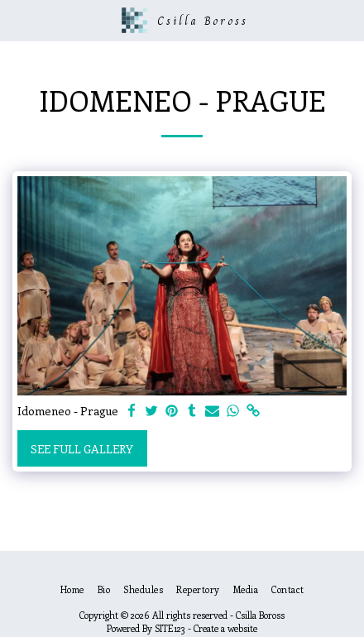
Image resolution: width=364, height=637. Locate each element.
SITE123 (170, 628)
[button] (18, 19)
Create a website (225, 628)
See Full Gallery (82, 449)
